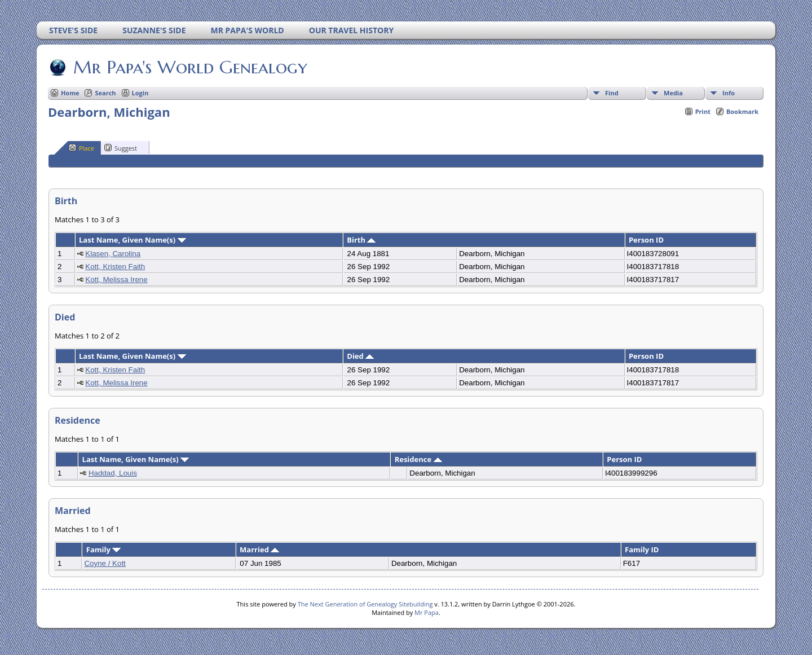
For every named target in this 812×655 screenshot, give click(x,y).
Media (673, 93)
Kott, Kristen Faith (115, 267)
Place (81, 148)
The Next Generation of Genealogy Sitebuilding (365, 604)
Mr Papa (427, 612)
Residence (418, 459)
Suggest (121, 148)
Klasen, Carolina (113, 254)
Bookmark (742, 111)
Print (703, 111)
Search (105, 93)
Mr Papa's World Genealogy (189, 67)
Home (70, 93)
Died (360, 356)
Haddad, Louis (113, 473)
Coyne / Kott (105, 563)
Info (729, 93)
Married (259, 550)
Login (140, 93)
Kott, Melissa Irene (116, 280)
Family (103, 550)
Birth (361, 240)
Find (612, 93)
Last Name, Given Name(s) (133, 240)
